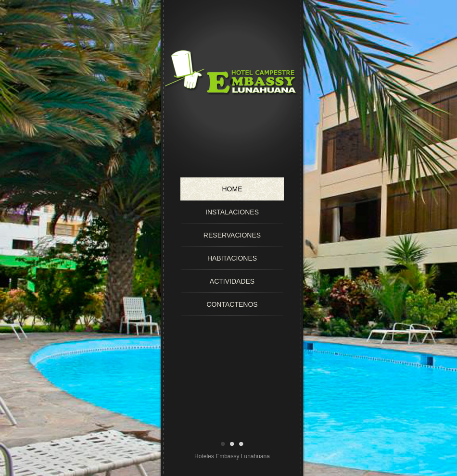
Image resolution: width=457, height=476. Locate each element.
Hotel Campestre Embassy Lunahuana (232, 101)
